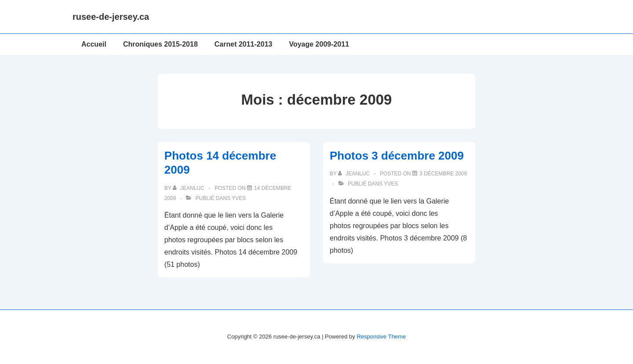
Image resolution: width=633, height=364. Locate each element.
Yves (239, 198)
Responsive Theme (381, 337)
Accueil (94, 44)
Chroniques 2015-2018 (160, 44)
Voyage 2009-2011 (319, 44)
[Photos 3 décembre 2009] (443, 174)
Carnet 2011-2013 (244, 44)
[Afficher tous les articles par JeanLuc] (189, 188)
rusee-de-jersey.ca (111, 17)
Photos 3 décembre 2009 (397, 156)
